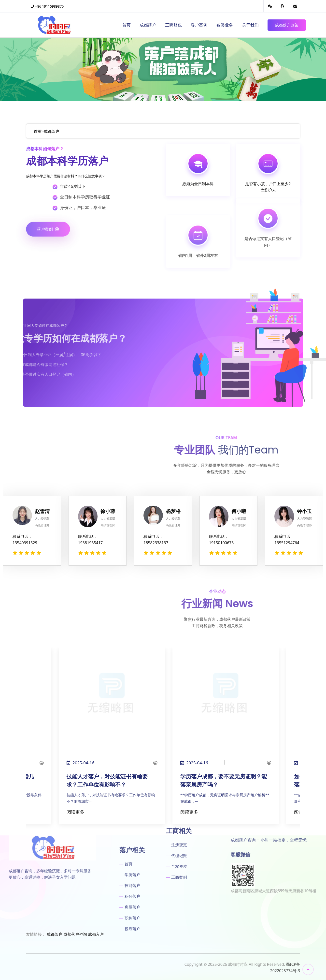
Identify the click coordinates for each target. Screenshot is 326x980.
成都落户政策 (287, 25)
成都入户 (96, 934)
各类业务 (225, 25)
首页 (127, 25)
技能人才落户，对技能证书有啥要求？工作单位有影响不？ (107, 781)
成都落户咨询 (75, 934)
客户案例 (199, 25)
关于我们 (250, 25)
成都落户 (148, 25)
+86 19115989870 (47, 6)
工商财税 (173, 25)
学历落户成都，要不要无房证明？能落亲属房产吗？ (224, 781)
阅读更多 (75, 812)
